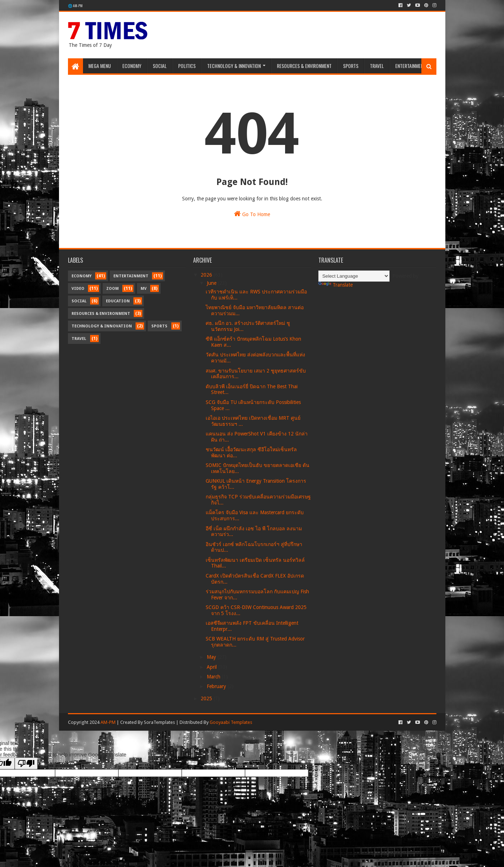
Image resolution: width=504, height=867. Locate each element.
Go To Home (252, 214)
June (212, 283)
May (212, 657)
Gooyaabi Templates (231, 722)
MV (144, 289)
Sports (351, 66)
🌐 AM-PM (75, 6)
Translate (336, 285)
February (217, 686)
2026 (207, 275)
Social (160, 66)
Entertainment (410, 66)
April (212, 667)
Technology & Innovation (234, 66)
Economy (132, 66)
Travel (377, 66)
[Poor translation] (26, 763)
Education (118, 301)
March (214, 677)
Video (78, 289)
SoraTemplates (159, 722)
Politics (187, 66)
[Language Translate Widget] (354, 276)
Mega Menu (100, 66)
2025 (207, 698)
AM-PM (108, 722)
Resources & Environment (304, 66)
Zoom (112, 289)
